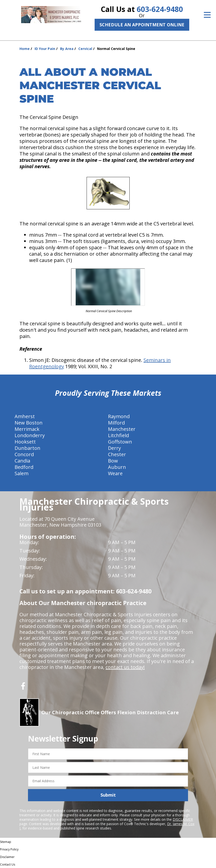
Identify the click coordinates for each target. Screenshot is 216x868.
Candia (22, 461)
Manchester (122, 429)
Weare (115, 473)
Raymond (119, 416)
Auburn (117, 467)
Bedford (24, 467)
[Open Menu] (207, 15)
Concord (24, 454)
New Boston (29, 423)
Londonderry (30, 435)
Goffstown (120, 442)
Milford (116, 423)
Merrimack (27, 429)
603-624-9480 (160, 9)
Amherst (25, 416)
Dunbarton (27, 448)
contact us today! (125, 667)
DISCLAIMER (183, 819)
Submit (108, 795)
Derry (114, 448)
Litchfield (118, 435)
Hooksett (25, 442)
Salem (22, 473)
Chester (117, 454)
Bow (113, 461)
